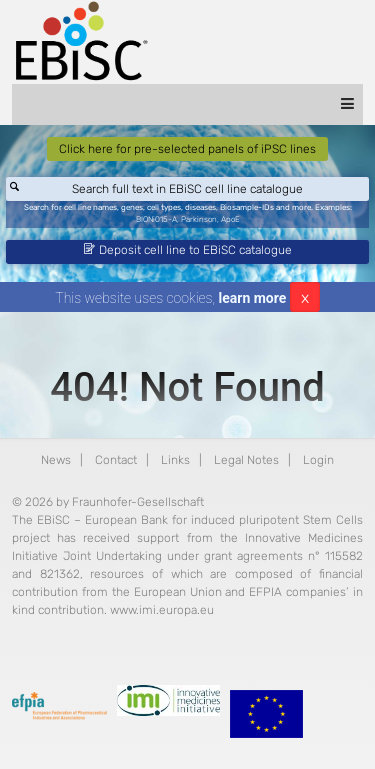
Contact (116, 460)
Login (318, 460)
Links (175, 460)
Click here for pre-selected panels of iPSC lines (187, 149)
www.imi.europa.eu (162, 610)
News (56, 460)
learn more (253, 298)
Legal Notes (246, 460)
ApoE (230, 219)
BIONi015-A (156, 219)
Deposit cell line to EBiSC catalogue (188, 250)
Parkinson (199, 219)
